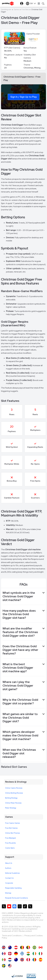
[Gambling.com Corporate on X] (30, 906)
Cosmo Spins (10, 848)
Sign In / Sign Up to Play (24, 97)
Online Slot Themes (12, 833)
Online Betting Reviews (14, 793)
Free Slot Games (11, 828)
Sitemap (8, 893)
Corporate (9, 883)
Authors (8, 868)
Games (16, 10)
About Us (9, 863)
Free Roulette (10, 843)
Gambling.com (6, 10)
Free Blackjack (11, 838)
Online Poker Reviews (13, 803)
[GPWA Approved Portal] (31, 976)
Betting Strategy (11, 798)
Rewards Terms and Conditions (16, 898)
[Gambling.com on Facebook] (14, 906)
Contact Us (9, 878)
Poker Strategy (11, 808)
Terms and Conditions (12, 936)
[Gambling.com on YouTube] (9, 906)
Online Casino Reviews (14, 788)
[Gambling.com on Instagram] (20, 906)
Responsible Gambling (13, 888)
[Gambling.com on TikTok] (25, 906)
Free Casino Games (12, 823)
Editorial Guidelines (12, 873)
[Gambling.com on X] (4, 906)
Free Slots (25, 10)
